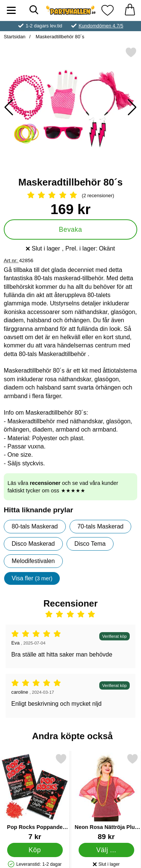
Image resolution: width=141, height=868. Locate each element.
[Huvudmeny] (11, 10)
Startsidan (15, 37)
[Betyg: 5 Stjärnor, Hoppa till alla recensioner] (70, 196)
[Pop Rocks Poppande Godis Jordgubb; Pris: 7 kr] (35, 797)
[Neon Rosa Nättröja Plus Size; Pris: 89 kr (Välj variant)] (106, 797)
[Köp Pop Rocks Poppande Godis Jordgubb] (35, 850)
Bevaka (71, 229)
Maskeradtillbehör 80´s (59, 37)
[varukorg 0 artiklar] (130, 10)
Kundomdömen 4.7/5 (101, 26)
